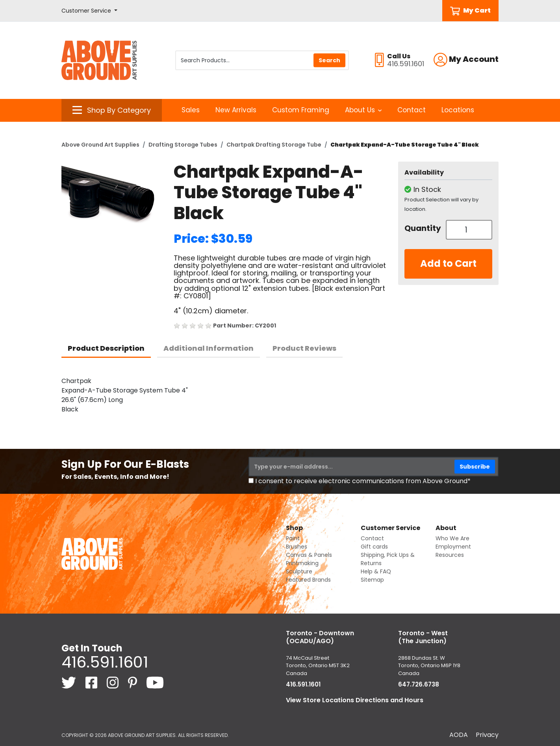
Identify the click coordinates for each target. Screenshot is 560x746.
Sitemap (372, 580)
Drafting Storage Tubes (183, 145)
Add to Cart (448, 263)
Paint (293, 538)
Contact (412, 110)
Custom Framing (301, 110)
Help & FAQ (376, 571)
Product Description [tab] (106, 348)
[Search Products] (262, 60)
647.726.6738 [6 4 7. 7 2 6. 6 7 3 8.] (419, 684)
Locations (458, 110)
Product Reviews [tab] (304, 348)
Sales (191, 110)
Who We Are (452, 538)
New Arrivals (236, 110)
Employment (453, 547)
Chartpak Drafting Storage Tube (274, 145)
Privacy (487, 735)
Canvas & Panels (309, 555)
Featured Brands (308, 580)
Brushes (297, 547)
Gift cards (374, 547)
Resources (450, 555)
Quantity (422, 228)
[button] (89, 11)
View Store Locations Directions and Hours (355, 700)
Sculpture (299, 571)
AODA (459, 735)
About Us (363, 110)
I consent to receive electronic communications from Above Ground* (363, 481)
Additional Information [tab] (209, 348)
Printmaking (302, 563)
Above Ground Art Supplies (100, 145)
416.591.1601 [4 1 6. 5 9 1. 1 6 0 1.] (105, 662)
